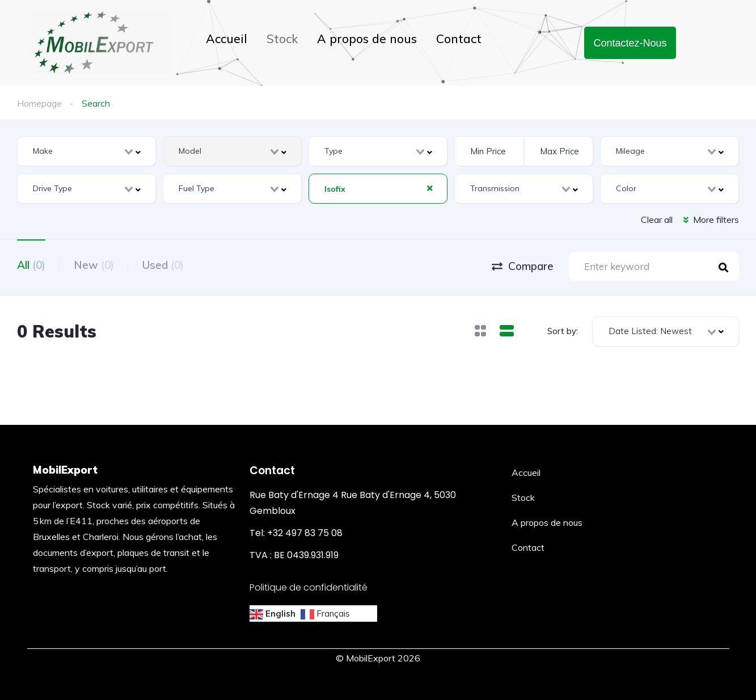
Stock (282, 39)
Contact (459, 39)
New (94, 265)
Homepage (39, 103)
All (31, 265)
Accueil (227, 39)
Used (163, 265)
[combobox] (86, 151)
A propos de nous (367, 39)
